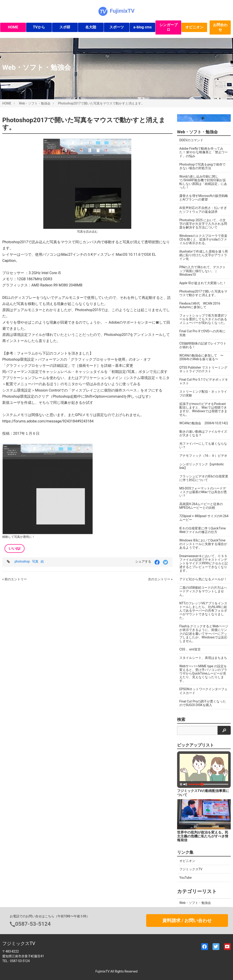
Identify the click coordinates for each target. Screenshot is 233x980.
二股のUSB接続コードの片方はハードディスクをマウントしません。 (203, 591)
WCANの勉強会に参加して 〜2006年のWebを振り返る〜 (202, 357)
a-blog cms (142, 27)
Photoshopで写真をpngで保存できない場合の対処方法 (202, 166)
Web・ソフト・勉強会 (35, 103)
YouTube (185, 878)
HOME (13, 27)
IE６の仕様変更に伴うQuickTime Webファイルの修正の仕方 (203, 530)
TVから (39, 27)
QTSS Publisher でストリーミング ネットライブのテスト (205, 369)
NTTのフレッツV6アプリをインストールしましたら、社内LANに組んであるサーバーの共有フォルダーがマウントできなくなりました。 (203, 610)
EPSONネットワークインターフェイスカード (204, 691)
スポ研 (65, 27)
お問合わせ (220, 27)
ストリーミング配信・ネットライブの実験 (203, 393)
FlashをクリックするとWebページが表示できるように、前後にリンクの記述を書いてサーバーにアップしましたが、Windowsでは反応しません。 (204, 633)
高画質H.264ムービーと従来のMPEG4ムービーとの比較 (201, 506)
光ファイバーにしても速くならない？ (203, 445)
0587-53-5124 (33, 924)
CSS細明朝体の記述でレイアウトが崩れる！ (203, 345)
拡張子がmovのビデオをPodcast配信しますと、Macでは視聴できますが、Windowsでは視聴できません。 (203, 409)
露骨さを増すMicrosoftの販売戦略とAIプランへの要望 (204, 198)
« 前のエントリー (15, 579)
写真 (35, 561)
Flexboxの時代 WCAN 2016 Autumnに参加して (200, 305)
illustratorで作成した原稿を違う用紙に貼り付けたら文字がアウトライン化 (204, 255)
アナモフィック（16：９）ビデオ (203, 456)
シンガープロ (168, 27)
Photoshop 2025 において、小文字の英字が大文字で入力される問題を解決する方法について (203, 224)
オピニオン (194, 27)
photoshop (22, 561)
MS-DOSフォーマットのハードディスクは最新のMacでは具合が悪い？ (203, 492)
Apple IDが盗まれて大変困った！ (203, 283)
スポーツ (117, 27)
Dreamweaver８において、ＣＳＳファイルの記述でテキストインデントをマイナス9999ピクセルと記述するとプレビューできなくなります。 (204, 563)
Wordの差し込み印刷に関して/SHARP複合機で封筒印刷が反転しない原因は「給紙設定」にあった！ (203, 182)
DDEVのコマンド (191, 140)
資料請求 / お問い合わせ (187, 920)
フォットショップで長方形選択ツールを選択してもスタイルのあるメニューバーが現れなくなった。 (203, 319)
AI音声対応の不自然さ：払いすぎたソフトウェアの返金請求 (203, 210)
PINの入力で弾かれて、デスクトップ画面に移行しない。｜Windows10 (203, 271)
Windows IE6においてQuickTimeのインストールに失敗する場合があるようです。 (203, 544)
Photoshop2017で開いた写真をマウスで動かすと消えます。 (101, 103)
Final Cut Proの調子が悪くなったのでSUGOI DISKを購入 (203, 703)
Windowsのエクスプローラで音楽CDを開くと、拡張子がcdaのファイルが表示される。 (203, 239)
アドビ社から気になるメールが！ (203, 579)
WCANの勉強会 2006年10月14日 (204, 423)
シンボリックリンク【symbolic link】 (202, 466)
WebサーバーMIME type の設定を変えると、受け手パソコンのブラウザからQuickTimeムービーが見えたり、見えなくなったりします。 (203, 673)
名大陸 (91, 27)
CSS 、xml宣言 (190, 649)
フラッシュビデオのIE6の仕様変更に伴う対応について (204, 478)
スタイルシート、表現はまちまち (203, 658)
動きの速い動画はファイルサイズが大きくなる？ (203, 433)
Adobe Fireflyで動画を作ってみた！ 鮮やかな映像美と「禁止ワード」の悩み (204, 152)
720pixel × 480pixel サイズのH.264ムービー (204, 518)
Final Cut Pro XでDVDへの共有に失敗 (202, 333)
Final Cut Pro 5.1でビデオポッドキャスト (204, 381)
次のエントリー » (160, 579)
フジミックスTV (191, 869)
